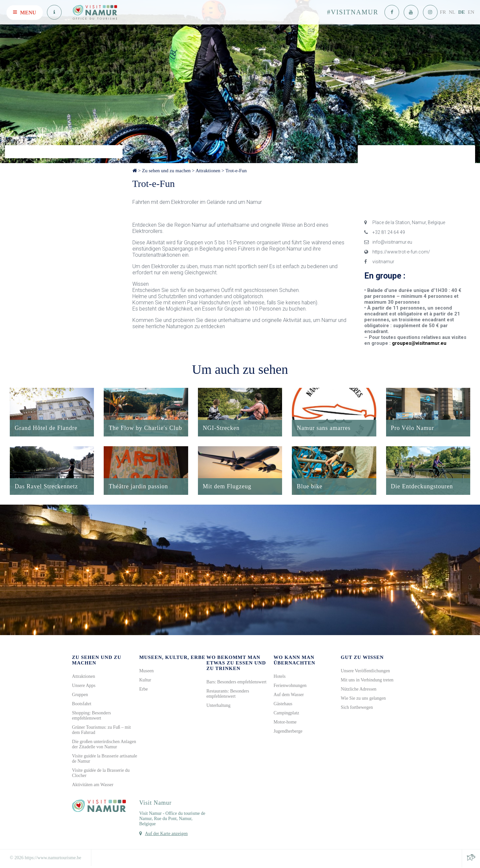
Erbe (143, 690)
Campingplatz (286, 714)
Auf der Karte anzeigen (166, 834)
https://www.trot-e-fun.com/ (397, 252)
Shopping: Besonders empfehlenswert (91, 716)
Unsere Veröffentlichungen (365, 671)
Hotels (280, 677)
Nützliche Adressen (359, 690)
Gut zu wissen (362, 658)
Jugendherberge (288, 732)
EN (471, 12)
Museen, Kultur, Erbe (172, 658)
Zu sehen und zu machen (166, 171)
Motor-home (285, 723)
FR (443, 12)
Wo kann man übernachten (294, 661)
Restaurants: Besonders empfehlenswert (228, 694)
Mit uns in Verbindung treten (367, 681)
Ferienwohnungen (290, 686)
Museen (146, 671)
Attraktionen (208, 171)
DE (462, 12)
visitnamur (379, 262)
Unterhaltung (218, 706)
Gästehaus (283, 704)
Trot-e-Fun (236, 171)
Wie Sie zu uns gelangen (363, 699)
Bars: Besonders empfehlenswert (236, 683)
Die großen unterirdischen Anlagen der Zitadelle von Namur (104, 745)
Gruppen (80, 695)
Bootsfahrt (82, 704)
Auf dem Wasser (289, 695)
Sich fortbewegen (357, 708)
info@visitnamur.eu (388, 242)
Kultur (145, 681)
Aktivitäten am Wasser (93, 785)
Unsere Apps (84, 686)
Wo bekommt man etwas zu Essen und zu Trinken (236, 663)
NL (452, 12)
